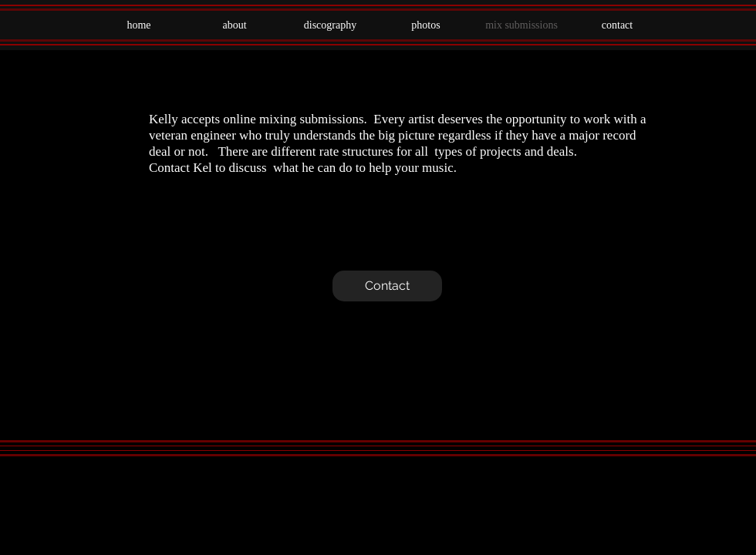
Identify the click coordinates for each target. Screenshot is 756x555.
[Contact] (387, 286)
